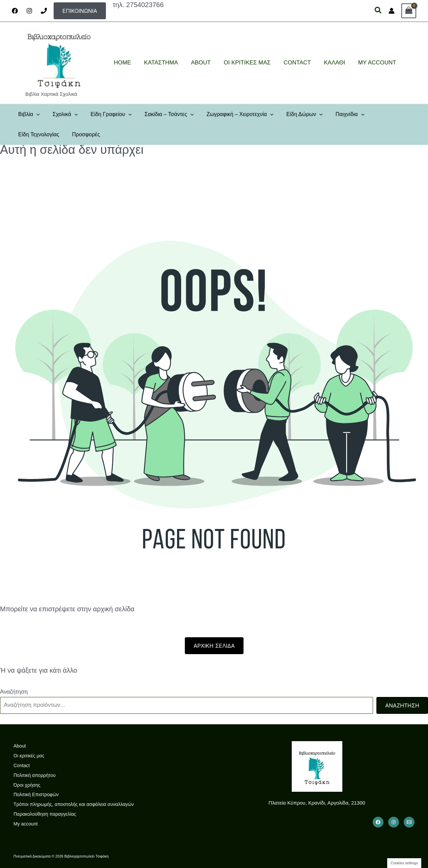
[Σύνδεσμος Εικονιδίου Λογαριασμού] (392, 11)
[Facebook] (15, 11)
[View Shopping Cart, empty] (409, 11)
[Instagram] (29, 11)
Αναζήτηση (14, 692)
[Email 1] (409, 822)
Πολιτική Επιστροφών (36, 794)
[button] (80, 11)
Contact (22, 765)
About (20, 746)
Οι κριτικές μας (29, 756)
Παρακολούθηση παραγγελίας (45, 814)
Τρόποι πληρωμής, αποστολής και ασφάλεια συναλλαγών (74, 804)
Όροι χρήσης (27, 785)
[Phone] (44, 11)
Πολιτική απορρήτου (35, 775)
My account (26, 824)
